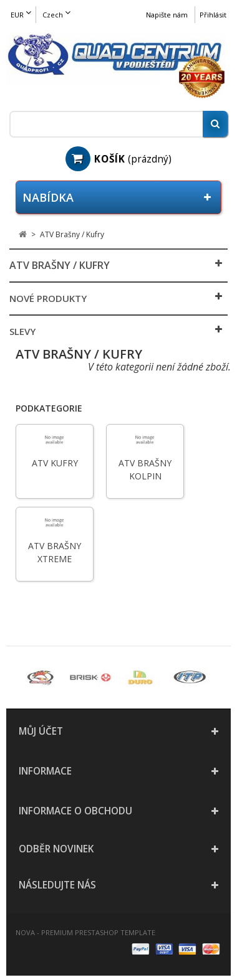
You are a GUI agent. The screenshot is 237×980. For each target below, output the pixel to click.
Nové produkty (48, 298)
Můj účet (41, 731)
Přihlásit (213, 15)
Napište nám (167, 15)
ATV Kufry (55, 463)
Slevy (22, 331)
